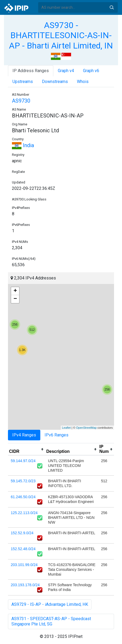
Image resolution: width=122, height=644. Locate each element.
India (23, 145)
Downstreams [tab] (55, 82)
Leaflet (66, 428)
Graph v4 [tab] (66, 71)
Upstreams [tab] (23, 82)
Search (112, 7)
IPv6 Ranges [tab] (56, 435)
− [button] (15, 299)
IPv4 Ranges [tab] (24, 435)
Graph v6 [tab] (91, 71)
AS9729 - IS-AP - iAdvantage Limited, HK (50, 604)
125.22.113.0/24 (24, 513)
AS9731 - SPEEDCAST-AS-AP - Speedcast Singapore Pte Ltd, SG (51, 621)
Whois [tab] (83, 82)
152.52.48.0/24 (23, 549)
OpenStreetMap (86, 428)
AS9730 (21, 101)
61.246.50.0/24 (23, 497)
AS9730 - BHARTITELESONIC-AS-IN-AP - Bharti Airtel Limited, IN (61, 35)
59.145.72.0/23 (23, 481)
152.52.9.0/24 (22, 533)
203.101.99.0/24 (24, 565)
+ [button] (15, 291)
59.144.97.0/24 (23, 461)
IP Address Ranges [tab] (31, 71)
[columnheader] (27, 449)
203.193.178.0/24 (25, 585)
